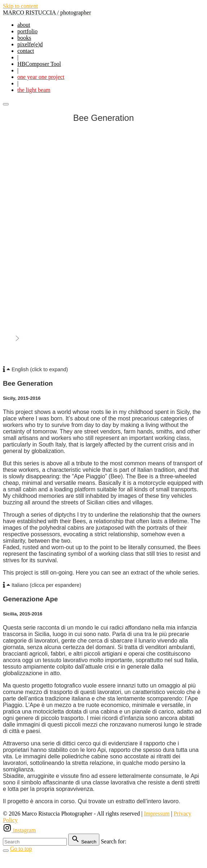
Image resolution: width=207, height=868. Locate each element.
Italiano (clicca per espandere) (46, 585)
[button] (103, 369)
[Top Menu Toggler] (6, 104)
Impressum (157, 814)
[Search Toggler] (6, 851)
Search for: (114, 841)
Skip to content (20, 6)
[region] (103, 243)
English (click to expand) (40, 369)
